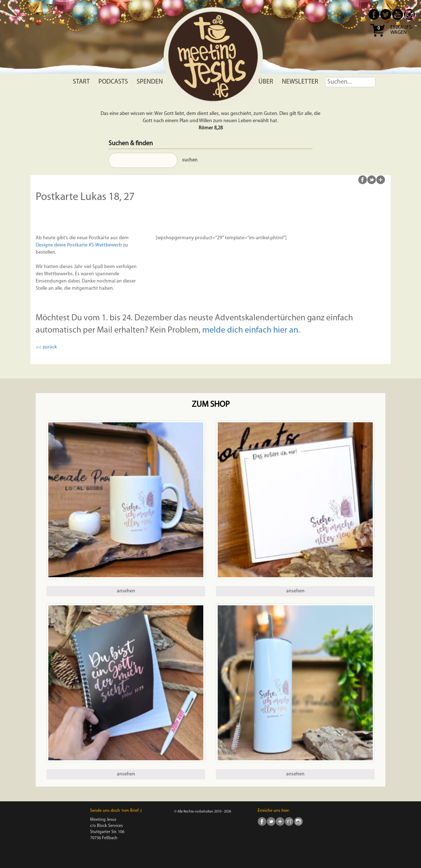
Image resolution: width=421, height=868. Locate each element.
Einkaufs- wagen (402, 30)
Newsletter (300, 82)
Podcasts (113, 82)
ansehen (126, 591)
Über (266, 82)
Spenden (150, 82)
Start (81, 82)
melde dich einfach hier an (250, 330)
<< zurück (46, 347)
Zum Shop (211, 405)
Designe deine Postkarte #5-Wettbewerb (79, 245)
